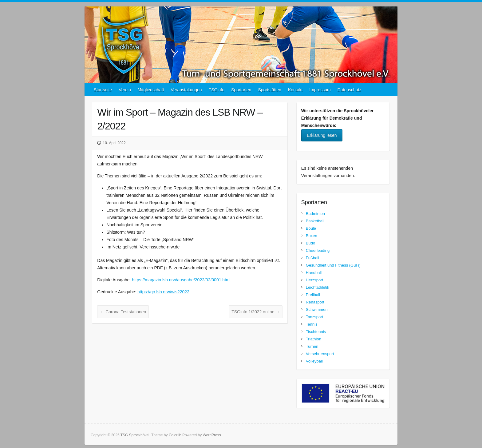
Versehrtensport (320, 354)
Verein (125, 90)
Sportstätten (270, 90)
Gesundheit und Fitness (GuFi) (333, 265)
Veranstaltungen (186, 90)
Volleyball (314, 361)
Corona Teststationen (123, 312)
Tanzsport (314, 317)
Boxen (312, 236)
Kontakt (295, 90)
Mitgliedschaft (151, 90)
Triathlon (314, 339)
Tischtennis (316, 332)
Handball (314, 273)
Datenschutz (350, 90)
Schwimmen (317, 309)
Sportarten (241, 90)
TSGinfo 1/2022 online (256, 312)
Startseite (103, 90)
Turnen (312, 346)
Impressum (320, 90)
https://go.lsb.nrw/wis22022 (163, 292)
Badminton (315, 214)
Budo (310, 243)
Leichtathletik (318, 287)
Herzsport (314, 280)
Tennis (312, 324)
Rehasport (315, 302)
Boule (311, 228)
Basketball (315, 221)
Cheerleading (318, 250)
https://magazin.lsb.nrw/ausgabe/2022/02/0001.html (181, 280)
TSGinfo (217, 90)
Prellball (313, 295)
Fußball (312, 258)
